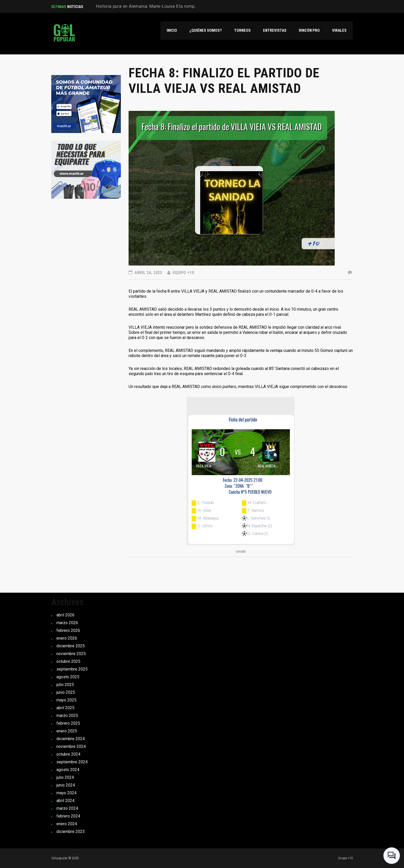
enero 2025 (67, 731)
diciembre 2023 (71, 832)
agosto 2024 (68, 770)
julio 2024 (65, 777)
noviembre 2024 (71, 746)
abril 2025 (65, 708)
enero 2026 (67, 638)
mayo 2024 (66, 793)
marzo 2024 (67, 808)
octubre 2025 (68, 661)
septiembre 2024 (72, 762)
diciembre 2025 (71, 646)
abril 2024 (65, 801)
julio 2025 (65, 685)
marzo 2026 (67, 623)
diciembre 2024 (71, 739)
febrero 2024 (68, 816)
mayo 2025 (66, 700)
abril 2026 (65, 615)
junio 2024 (66, 785)
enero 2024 (67, 824)
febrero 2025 (68, 723)
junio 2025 (66, 692)
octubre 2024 (68, 754)
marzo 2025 (67, 716)
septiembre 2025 (72, 669)
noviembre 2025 (71, 654)
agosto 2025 (68, 677)
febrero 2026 (68, 630)
